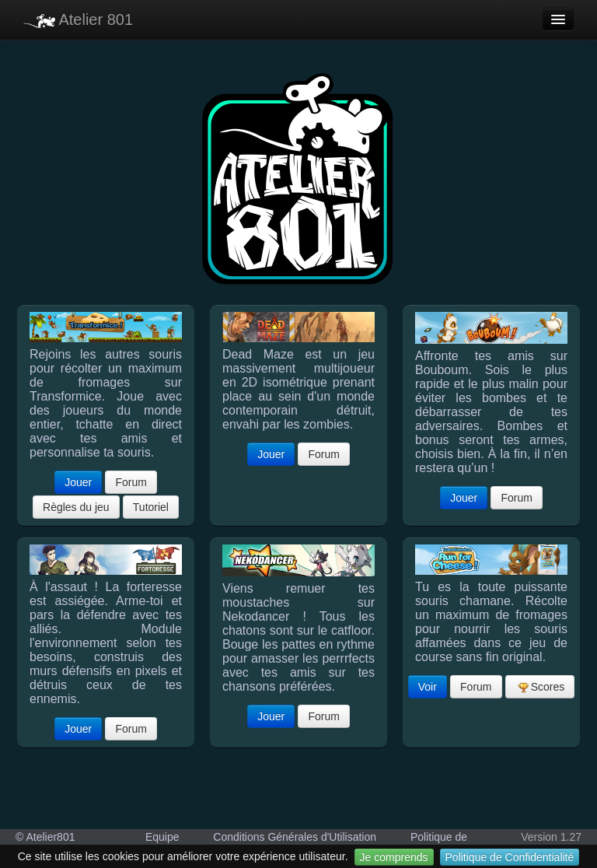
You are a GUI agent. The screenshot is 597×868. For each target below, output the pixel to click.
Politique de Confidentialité (510, 857)
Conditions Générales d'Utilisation (295, 837)
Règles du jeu (76, 507)
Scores (541, 687)
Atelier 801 (78, 19)
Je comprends (394, 857)
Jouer (78, 482)
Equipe (162, 837)
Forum (131, 482)
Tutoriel (151, 507)
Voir (428, 687)
